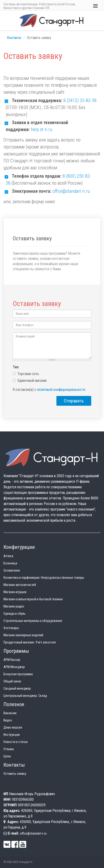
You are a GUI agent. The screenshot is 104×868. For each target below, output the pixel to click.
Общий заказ (12, 681)
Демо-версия (13, 727)
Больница (10, 563)
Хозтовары (11, 628)
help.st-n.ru (42, 129)
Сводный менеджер (17, 688)
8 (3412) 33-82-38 (80, 100)
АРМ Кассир (12, 660)
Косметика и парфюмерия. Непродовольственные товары (44, 578)
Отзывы (9, 749)
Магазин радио (14, 606)
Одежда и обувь (15, 614)
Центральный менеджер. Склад (25, 696)
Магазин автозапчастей (20, 585)
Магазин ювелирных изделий (23, 635)
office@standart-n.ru (71, 191)
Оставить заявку (15, 774)
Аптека (8, 556)
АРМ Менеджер (14, 667)
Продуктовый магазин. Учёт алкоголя (30, 642)
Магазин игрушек (15, 592)
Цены (7, 756)
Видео (8, 720)
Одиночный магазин (30, 381)
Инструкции (12, 735)
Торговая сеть (26, 374)
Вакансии (10, 713)
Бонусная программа (18, 674)
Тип (16, 367)
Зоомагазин (12, 570)
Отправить (74, 401)
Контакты (14, 38)
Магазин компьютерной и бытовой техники (33, 599)
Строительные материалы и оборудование (33, 621)
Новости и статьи (16, 742)
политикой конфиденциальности (61, 390)
